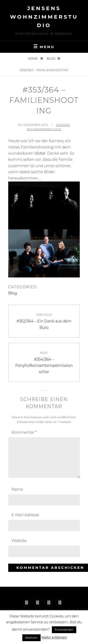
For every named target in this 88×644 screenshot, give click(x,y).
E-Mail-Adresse (25, 515)
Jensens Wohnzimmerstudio (44, 17)
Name (17, 489)
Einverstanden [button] (64, 630)
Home (33, 58)
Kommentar (24, 432)
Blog (51, 58)
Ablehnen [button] (31, 638)
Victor (40, 153)
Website (19, 541)
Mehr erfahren (54, 637)
